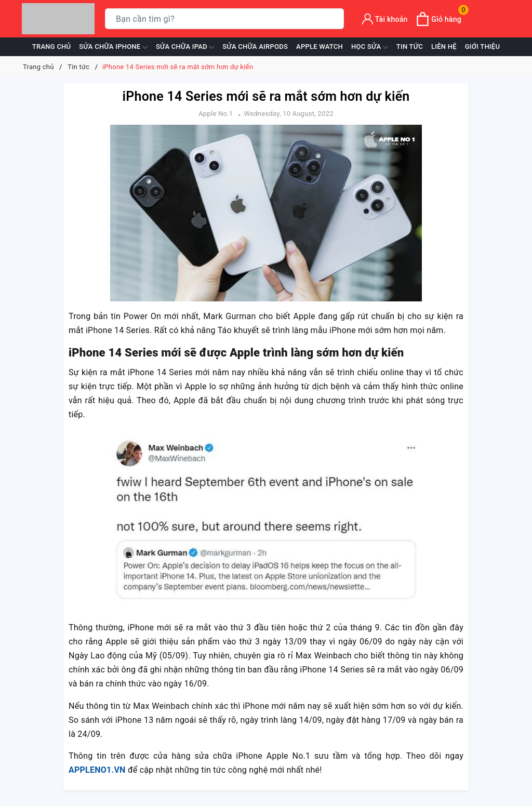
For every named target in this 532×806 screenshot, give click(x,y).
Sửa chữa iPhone (113, 47)
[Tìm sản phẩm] (224, 19)
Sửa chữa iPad (185, 47)
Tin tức (410, 47)
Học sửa (370, 47)
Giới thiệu (482, 47)
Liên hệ (444, 47)
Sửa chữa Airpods (255, 47)
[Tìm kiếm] (334, 19)
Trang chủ (52, 47)
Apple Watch (320, 47)
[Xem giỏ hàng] (438, 19)
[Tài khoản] (385, 19)
